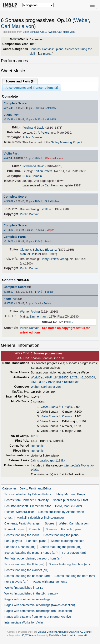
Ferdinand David (34, 128)
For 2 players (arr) (74, 553)
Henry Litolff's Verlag (54, 259)
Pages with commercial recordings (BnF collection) (38, 611)
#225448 (8, 108)
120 (37, 242)
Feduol (49, 292)
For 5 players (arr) (16, 582)
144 (35, 303)
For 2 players (13, 541)
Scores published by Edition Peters (28, 494)
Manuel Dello (29, 254)
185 (37, 201)
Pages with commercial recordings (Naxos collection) (40, 605)
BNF (59, 382)
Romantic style (14, 529)
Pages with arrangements (50, 582)
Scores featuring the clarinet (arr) (26, 570)
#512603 (8, 242)
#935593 (8, 303)
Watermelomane (54, 158)
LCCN (74, 377)
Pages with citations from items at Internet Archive (38, 617)
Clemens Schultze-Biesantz (38, 250)
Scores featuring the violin (22, 535)
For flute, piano (36, 541)
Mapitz (50, 230)
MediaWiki (54, 635)
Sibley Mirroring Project (67, 142)
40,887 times (28, 635)
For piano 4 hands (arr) (20, 547)
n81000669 (87, 377)
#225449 (8, 120)
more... (69, 322)
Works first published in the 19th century (31, 593)
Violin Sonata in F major (56, 407)
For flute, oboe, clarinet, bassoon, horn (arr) (33, 558)
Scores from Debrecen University (26, 500)
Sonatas (35, 49)
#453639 (8, 201)
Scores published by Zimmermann (61, 512)
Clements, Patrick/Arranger (22, 523)
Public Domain (32, 137)
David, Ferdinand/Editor (35, 488)
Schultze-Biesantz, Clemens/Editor (27, 506)
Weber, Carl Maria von (46, 387)
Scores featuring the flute (68, 541)
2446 (38, 120)
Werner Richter (30, 312)
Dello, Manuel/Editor (69, 506)
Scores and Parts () (20, 81)
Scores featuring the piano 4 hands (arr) (31, 553)
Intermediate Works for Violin (24, 622)
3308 (38, 108)
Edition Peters (43, 171)
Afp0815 (51, 108)
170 (37, 292)
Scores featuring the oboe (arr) (69, 564)
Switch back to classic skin (75, 635)
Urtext (8, 518)
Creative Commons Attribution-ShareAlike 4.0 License (65, 632)
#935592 (8, 292)
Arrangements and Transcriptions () (32, 88)
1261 (36, 158)
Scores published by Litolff (70, 500)
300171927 (47, 382)
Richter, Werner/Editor (19, 512)
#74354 (8, 158)
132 (38, 230)
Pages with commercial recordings (27, 599)
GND (34, 382)
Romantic (37, 446)
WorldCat (37, 377)
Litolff (44, 209)
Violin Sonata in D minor (57, 416)
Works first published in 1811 (24, 588)
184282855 (61, 377)
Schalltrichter (52, 201)
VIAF (48, 377)
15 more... (46, 54)
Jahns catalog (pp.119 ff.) (48, 460)
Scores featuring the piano (61, 535)
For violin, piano (53, 49)
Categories (9, 488)
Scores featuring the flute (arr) (24, 564)
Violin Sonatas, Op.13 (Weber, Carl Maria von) (49, 32)
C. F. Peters (42, 133)
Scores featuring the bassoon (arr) (27, 576)
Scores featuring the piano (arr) (60, 547)
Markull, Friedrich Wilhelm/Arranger (40, 518)
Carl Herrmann (55, 185)
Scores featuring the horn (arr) (74, 576)
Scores (50, 523)
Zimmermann (38, 317)
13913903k (71, 382)
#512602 (8, 230)
